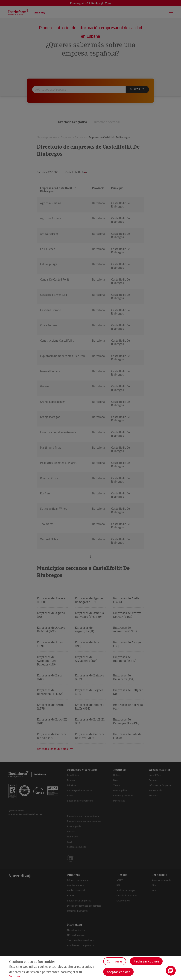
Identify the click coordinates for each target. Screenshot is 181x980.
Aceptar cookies (119, 972)
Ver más (15, 976)
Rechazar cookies (146, 961)
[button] (171, 971)
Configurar (115, 961)
